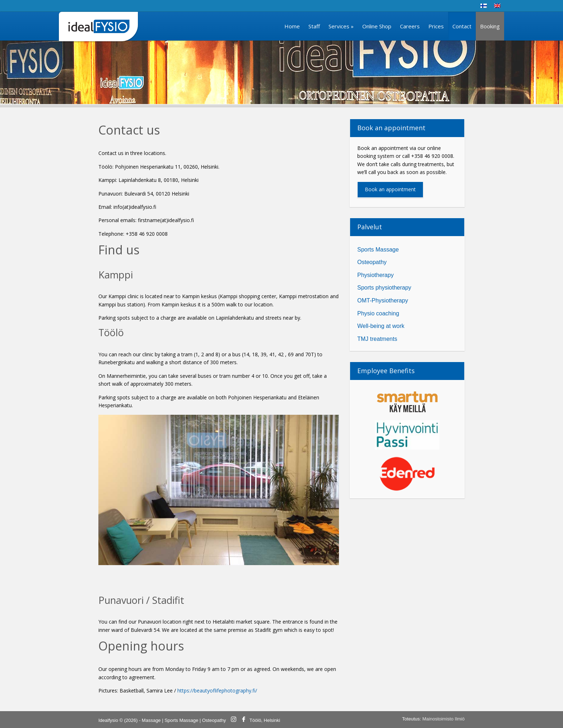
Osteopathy (372, 262)
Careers (410, 26)
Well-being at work (381, 326)
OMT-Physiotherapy (383, 300)
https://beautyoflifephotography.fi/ (217, 691)
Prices (436, 26)
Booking (490, 26)
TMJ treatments (377, 339)
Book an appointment (390, 189)
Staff (314, 26)
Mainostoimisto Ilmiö (443, 719)
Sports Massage (378, 250)
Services (341, 26)
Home (292, 26)
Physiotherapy (375, 275)
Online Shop (377, 26)
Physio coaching (378, 313)
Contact (462, 26)
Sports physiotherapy (384, 288)
